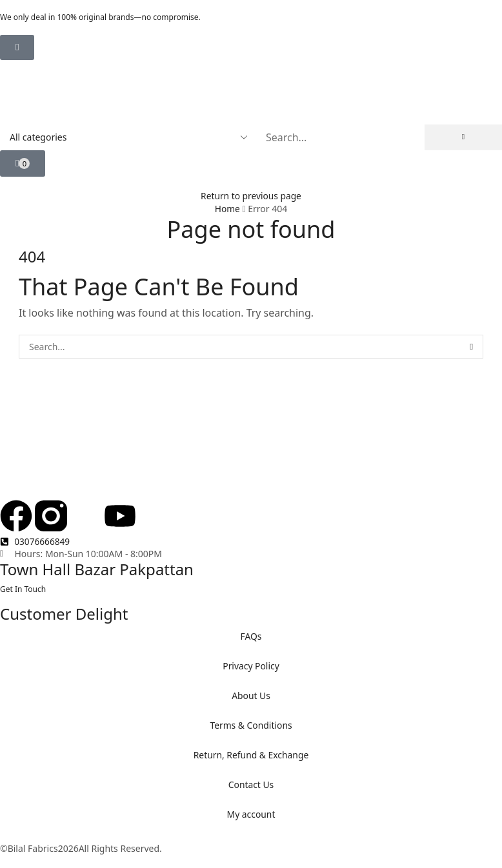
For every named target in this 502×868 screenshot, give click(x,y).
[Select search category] (127, 137)
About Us (251, 695)
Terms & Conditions (251, 725)
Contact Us (251, 784)
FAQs (251, 636)
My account (251, 814)
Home (227, 209)
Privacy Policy (251, 666)
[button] (17, 47)
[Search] (463, 137)
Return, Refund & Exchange (251, 755)
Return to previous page (251, 196)
